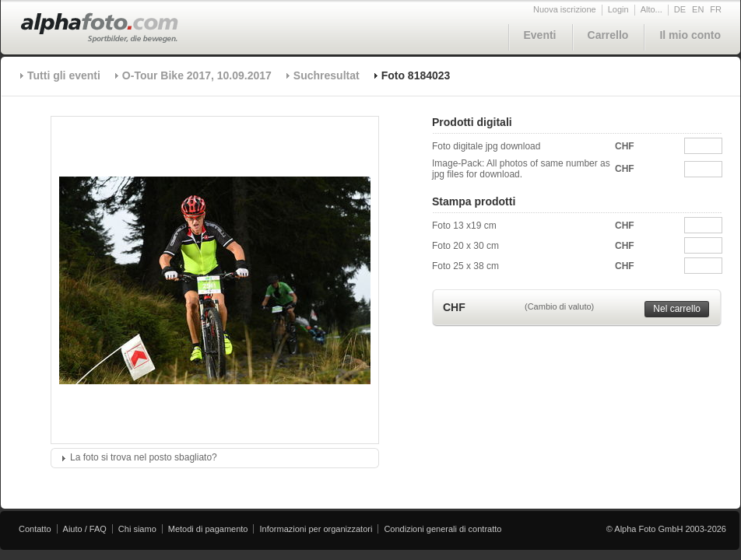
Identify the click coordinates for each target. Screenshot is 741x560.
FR (716, 9)
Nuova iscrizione (565, 9)
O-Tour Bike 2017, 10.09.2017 (197, 75)
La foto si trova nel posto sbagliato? (144, 457)
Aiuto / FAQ (85, 529)
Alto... (651, 9)
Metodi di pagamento (208, 529)
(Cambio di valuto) (559, 306)
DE (680, 9)
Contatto (35, 529)
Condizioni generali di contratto (442, 529)
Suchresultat (327, 75)
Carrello (608, 35)
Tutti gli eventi (64, 75)
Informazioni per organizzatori (316, 529)
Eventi (540, 35)
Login (618, 9)
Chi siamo (137, 529)
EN (698, 9)
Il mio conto (690, 35)
